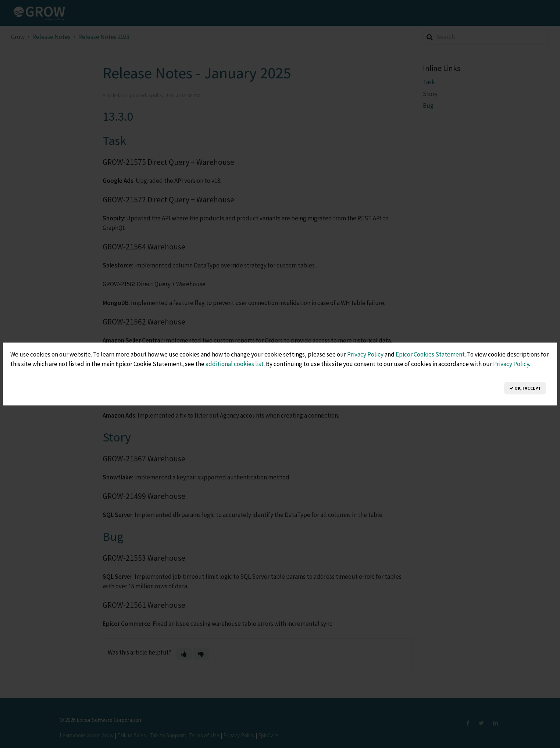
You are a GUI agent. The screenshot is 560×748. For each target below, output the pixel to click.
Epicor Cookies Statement (430, 354)
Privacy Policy (365, 354)
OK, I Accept (525, 388)
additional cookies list (235, 364)
